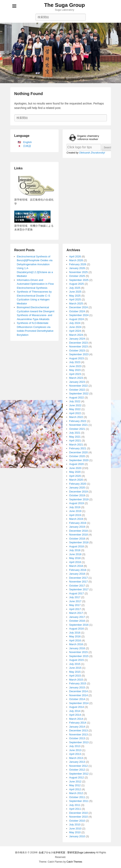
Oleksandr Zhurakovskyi (92, 153)
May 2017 (75, 605)
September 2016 (79, 625)
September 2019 (79, 499)
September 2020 (79, 460)
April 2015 (75, 676)
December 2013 (79, 730)
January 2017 (77, 617)
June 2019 (75, 511)
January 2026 (77, 268)
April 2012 (75, 789)
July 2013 (75, 746)
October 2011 (77, 797)
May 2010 (75, 832)
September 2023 (79, 354)
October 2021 (77, 429)
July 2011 (75, 805)
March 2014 (76, 719)
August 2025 (77, 284)
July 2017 (75, 597)
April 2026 (75, 256)
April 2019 (75, 515)
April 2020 (75, 476)
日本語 (27, 146)
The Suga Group (64, 5)
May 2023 (75, 370)
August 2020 (77, 464)
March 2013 (76, 758)
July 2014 (75, 711)
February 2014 (78, 723)
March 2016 (76, 644)
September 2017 (79, 589)
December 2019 (79, 492)
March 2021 (76, 445)
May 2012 (75, 785)
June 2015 (75, 668)
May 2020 (75, 472)
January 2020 (77, 488)
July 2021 (75, 433)
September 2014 (79, 703)
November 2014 (79, 695)
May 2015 (75, 672)
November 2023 (79, 346)
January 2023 (77, 382)
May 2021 (75, 437)
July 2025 (75, 288)
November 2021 (79, 425)
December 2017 (79, 578)
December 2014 (79, 691)
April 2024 (75, 331)
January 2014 (77, 727)
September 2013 (79, 742)
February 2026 (78, 264)
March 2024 (76, 335)
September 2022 (79, 394)
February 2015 (78, 683)
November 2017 (79, 582)
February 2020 (78, 484)
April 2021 (75, 441)
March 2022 (76, 417)
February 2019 (78, 523)
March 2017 (76, 613)
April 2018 (75, 562)
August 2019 (77, 503)
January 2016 (77, 648)
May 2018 (75, 558)
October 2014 (77, 699)
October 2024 (77, 311)
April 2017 (75, 609)
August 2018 (77, 546)
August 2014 (77, 707)
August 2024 (77, 319)
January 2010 (77, 836)
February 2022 (78, 421)
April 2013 (75, 754)
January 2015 (77, 687)
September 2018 (79, 542)
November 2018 (79, 535)
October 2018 (77, 539)
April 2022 (75, 413)
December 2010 (79, 813)
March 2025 (76, 303)
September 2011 (79, 801)
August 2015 (77, 660)
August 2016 (77, 629)
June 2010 (75, 829)
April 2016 (75, 640)
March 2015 (76, 680)
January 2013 (77, 762)
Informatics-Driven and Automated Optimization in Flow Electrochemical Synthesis (35, 284)
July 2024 (75, 323)
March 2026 (76, 260)
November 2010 (79, 817)
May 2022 (75, 409)
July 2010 (75, 824)
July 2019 (75, 507)
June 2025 (75, 292)
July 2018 (75, 550)
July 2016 (75, 633)
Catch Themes (74, 862)
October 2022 (77, 390)
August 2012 (77, 777)
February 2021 (78, 448)
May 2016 (75, 636)
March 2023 (76, 378)
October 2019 (77, 495)
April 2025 (75, 299)
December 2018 (79, 531)
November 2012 (79, 766)
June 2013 (75, 750)
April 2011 (75, 809)
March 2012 (76, 793)
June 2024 (75, 327)
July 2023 (75, 362)
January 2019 (77, 527)
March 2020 (76, 480)
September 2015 (79, 656)
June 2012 (75, 782)
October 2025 (77, 276)
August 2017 (77, 593)
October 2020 (77, 456)
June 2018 (75, 554)
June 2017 (75, 601)
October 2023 (77, 351)
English (27, 142)
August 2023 (77, 358)
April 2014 (75, 715)
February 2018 (78, 570)
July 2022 (75, 401)
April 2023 (75, 374)
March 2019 (76, 519)
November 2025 (79, 272)
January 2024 (77, 339)
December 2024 (79, 307)
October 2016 (77, 621)
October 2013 (77, 738)
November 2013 (79, 734)
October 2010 (77, 821)
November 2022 (79, 386)
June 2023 (75, 366)
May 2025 (75, 296)
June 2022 (75, 405)
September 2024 (79, 315)
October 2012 (77, 770)
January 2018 (77, 574)
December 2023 (79, 343)
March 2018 (76, 566)
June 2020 (75, 468)
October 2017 (77, 586)
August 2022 (77, 398)
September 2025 (79, 280)
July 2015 (75, 664)
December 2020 (79, 452)
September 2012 (79, 774)
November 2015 (79, 652)
